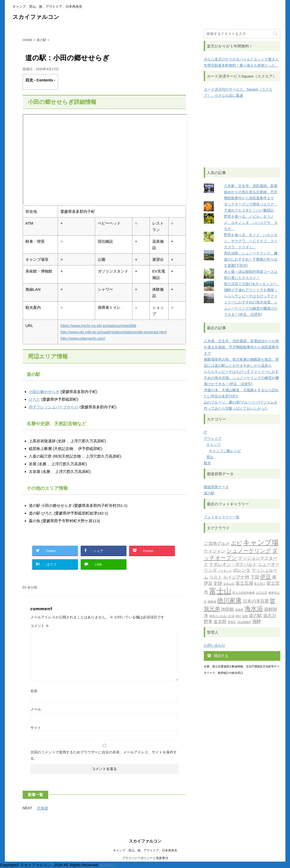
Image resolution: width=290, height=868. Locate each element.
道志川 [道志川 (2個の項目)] (270, 616)
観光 (207, 463)
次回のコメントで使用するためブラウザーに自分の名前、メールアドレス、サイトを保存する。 (104, 755)
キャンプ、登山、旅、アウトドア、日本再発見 (145, 850)
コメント (40, 626)
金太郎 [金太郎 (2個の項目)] (220, 622)
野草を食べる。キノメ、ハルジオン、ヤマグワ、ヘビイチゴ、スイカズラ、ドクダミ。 (251, 241)
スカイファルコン (36, 17)
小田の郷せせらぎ (44, 392)
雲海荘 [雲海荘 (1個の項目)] (232, 622)
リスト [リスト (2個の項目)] (216, 577)
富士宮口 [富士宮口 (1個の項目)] (260, 584)
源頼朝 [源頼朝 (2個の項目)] (270, 610)
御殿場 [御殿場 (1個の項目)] (212, 602)
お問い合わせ (215, 645)
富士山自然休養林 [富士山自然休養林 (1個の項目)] (244, 593)
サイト (36, 728)
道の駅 (209, 493)
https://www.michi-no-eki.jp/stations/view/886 (98, 326)
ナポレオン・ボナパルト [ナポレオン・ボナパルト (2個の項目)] (233, 565)
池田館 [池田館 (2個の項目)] (227, 610)
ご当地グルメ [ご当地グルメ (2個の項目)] (217, 544)
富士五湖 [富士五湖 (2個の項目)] (244, 584)
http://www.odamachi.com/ (83, 338)
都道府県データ (216, 487)
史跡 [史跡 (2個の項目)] (218, 584)
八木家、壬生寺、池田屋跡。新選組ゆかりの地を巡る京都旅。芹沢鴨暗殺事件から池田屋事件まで (251, 192)
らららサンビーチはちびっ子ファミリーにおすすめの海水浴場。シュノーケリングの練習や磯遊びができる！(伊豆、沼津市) (241, 378)
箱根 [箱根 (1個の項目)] (245, 616)
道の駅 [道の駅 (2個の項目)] (255, 616)
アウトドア (213, 438)
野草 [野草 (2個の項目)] (208, 622)
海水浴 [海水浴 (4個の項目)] (254, 609)
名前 (34, 691)
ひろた (35, 399)
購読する (218, 656)
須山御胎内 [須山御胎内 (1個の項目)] (244, 622)
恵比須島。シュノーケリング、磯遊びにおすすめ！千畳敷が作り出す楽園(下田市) (251, 259)
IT (205, 432)
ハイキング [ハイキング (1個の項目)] (225, 571)
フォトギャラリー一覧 (222, 517)
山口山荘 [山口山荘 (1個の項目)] (262, 593)
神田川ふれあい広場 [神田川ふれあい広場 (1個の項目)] (222, 616)
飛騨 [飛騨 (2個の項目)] (257, 622)
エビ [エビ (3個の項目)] (236, 543)
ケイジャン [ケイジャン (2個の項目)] (215, 551)
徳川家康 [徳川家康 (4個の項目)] (229, 601)
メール (36, 709)
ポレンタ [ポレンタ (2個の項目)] (242, 571)
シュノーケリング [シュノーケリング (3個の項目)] (249, 551)
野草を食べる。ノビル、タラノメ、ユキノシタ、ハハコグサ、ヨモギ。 (251, 223)
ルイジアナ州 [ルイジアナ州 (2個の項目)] (236, 577)
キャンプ (213, 445)
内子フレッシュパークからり (54, 407)
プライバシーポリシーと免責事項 (145, 858)
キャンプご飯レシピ (225, 451)
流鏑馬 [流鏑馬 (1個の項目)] (239, 610)
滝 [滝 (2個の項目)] (206, 616)
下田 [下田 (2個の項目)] (255, 577)
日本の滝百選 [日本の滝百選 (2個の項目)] (256, 601)
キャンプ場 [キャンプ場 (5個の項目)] (261, 543)
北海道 (42, 808)
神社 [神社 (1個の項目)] (238, 616)
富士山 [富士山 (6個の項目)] (220, 592)
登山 (210, 457)
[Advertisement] (242, 133)
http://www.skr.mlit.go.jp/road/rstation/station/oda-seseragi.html (114, 332)
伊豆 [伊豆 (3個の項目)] (266, 577)
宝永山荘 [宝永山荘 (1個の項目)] (229, 584)
